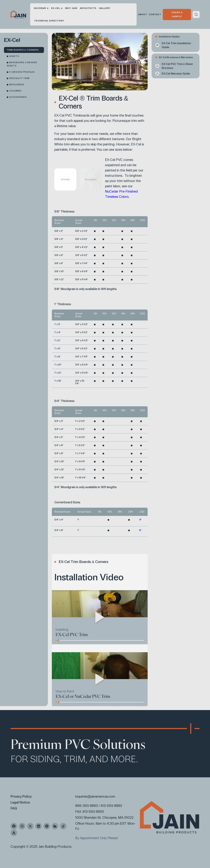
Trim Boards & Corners (23, 50)
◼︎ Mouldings (15, 84)
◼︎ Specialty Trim (18, 78)
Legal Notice (20, 802)
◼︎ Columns (14, 91)
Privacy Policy (21, 796)
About (143, 14)
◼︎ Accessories (17, 97)
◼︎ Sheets (13, 56)
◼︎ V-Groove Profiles (21, 72)
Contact (155, 14)
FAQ (14, 808)
